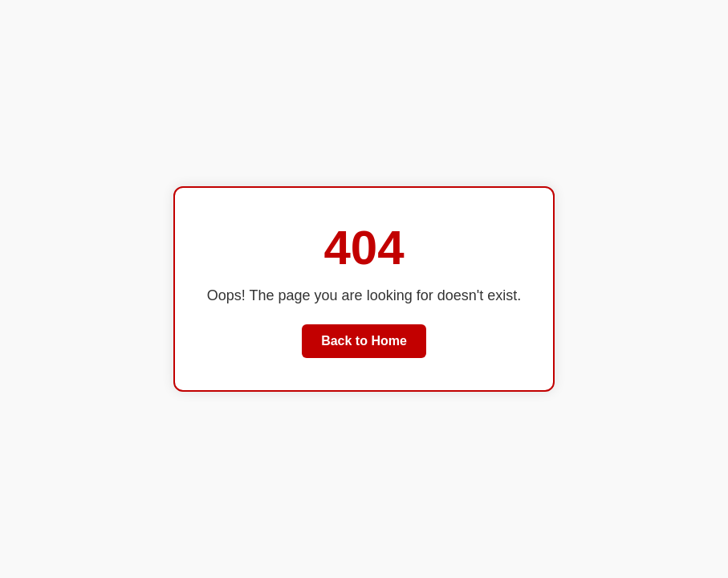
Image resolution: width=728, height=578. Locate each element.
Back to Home (364, 341)
